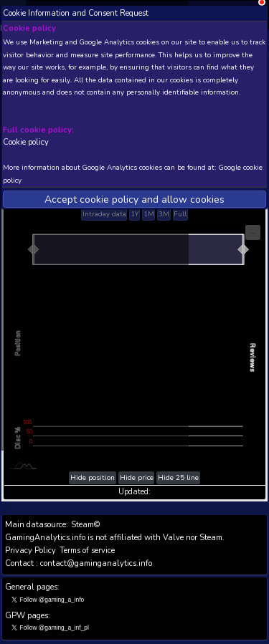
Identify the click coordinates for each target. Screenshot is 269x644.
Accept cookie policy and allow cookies (134, 200)
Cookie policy (26, 142)
